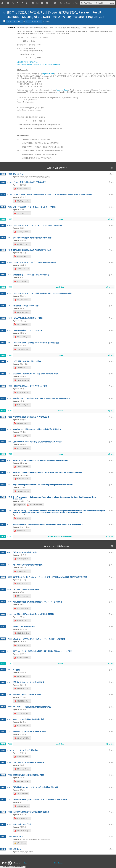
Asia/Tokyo (88, 3)
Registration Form (48, 74)
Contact (60, 863)
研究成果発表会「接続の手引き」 (29, 62)
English (101, 3)
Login (112, 3)
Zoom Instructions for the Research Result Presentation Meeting (39, 64)
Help (55, 863)
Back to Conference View (69, 3)
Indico (25, 863)
